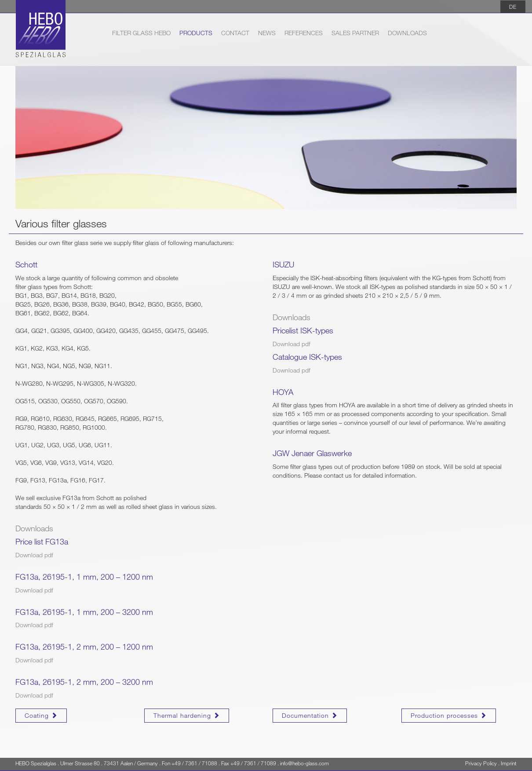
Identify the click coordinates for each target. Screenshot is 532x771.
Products (196, 33)
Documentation (310, 715)
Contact (235, 33)
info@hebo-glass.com (304, 763)
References (304, 33)
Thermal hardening (187, 715)
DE (513, 7)
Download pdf (34, 555)
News (267, 33)
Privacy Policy (481, 763)
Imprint (509, 763)
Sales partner (355, 33)
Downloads (407, 33)
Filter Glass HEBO (141, 32)
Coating (41, 715)
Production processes (449, 715)
